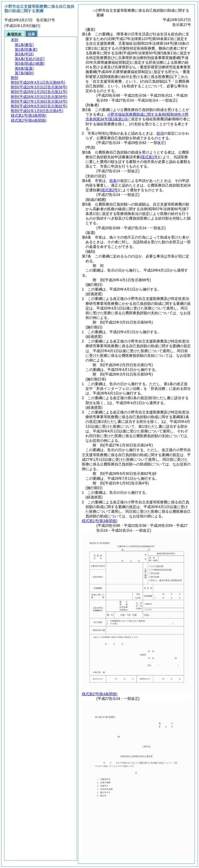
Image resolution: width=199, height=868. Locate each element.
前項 (160, 133)
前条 (113, 181)
